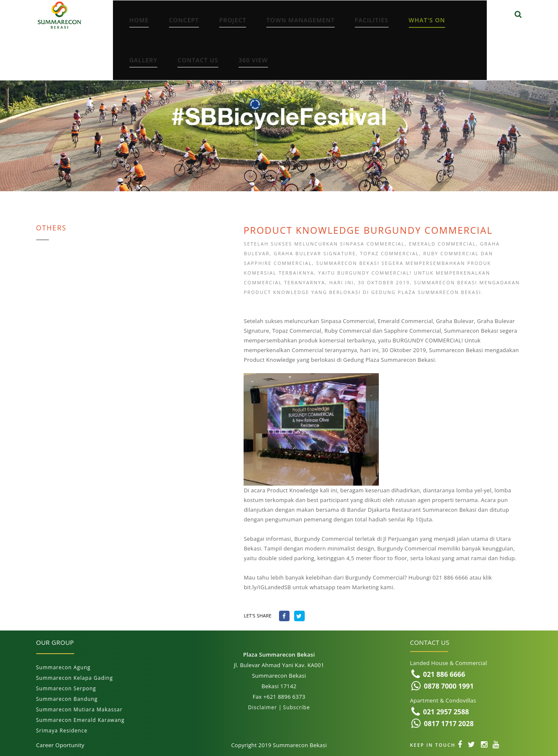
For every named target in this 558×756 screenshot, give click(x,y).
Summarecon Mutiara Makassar (79, 709)
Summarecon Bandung (67, 699)
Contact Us (198, 60)
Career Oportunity (60, 745)
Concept (184, 20)
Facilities (372, 20)
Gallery (144, 60)
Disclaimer (262, 707)
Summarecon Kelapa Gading (75, 678)
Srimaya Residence (62, 731)
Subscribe (297, 707)
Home (139, 20)
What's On (427, 20)
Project (233, 20)
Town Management (300, 20)
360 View (253, 60)
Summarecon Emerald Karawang (80, 720)
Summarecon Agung (63, 667)
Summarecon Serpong (66, 688)
